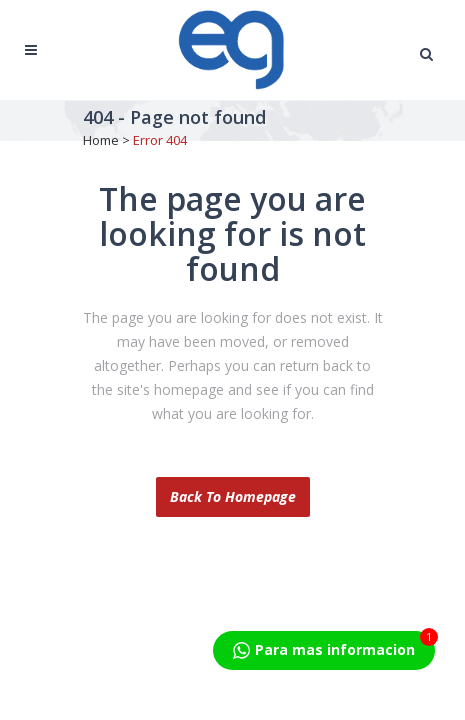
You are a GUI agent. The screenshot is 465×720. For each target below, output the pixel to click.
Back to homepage (233, 496)
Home (101, 140)
